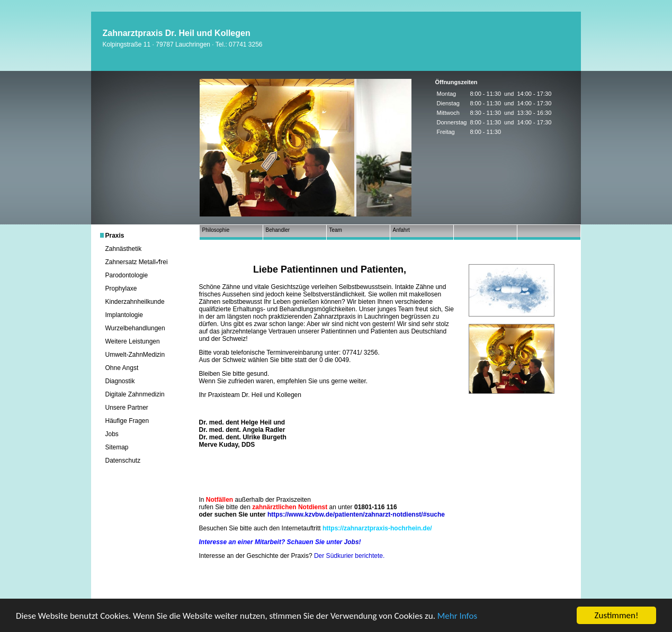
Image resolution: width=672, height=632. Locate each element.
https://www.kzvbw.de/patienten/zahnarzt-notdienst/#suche (356, 514)
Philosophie (216, 230)
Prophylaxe (121, 288)
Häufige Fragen (127, 421)
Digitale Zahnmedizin (135, 394)
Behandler (278, 230)
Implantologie (124, 315)
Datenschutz (123, 461)
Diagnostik (120, 381)
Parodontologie (127, 275)
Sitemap (117, 447)
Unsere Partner (127, 408)
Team (336, 230)
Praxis (115, 236)
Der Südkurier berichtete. (349, 556)
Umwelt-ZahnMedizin (135, 355)
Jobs (112, 434)
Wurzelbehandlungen (135, 328)
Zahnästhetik (124, 249)
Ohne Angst (122, 368)
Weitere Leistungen (133, 341)
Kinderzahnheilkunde (135, 302)
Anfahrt (401, 230)
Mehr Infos (457, 616)
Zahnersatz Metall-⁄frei (137, 262)
